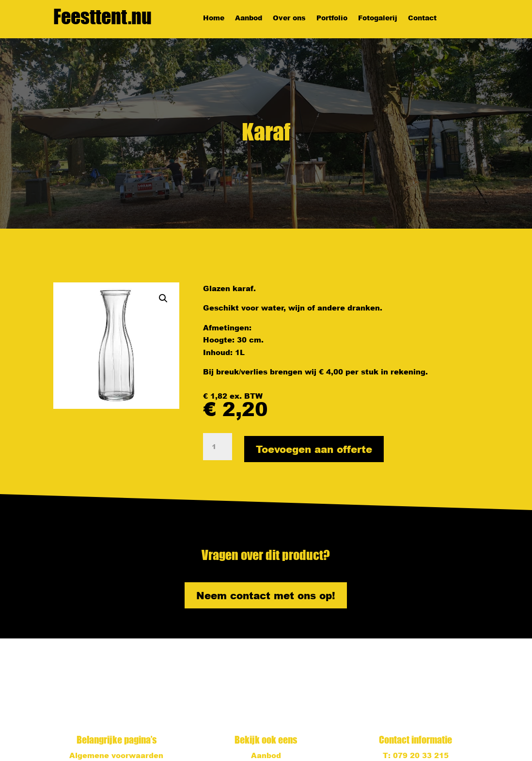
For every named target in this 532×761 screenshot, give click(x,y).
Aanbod (249, 18)
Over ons (289, 18)
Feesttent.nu (102, 16)
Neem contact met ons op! (266, 595)
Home (214, 18)
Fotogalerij (378, 18)
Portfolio (332, 18)
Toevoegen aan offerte (314, 449)
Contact (422, 18)
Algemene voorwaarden (116, 755)
